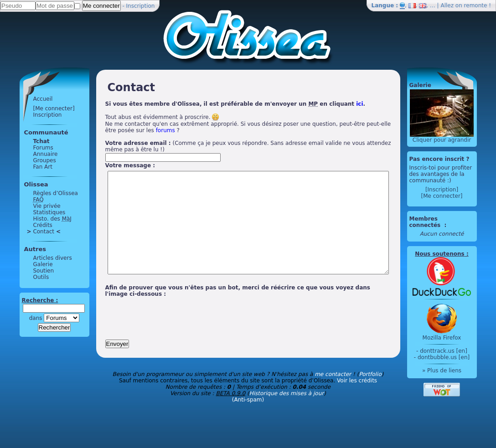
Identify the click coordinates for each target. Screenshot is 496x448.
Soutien (26, 271)
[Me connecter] (37, 108)
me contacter (333, 395)
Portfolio (370, 395)
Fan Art (26, 167)
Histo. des (35, 219)
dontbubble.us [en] (460, 357)
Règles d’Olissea (38, 193)
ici (343, 104)
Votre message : (113, 165)
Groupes (27, 160)
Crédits (26, 225)
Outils (24, 277)
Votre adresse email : (121, 143)
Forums (26, 148)
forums (117, 130)
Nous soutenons (457, 254)
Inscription (141, 6)
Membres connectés (443, 222)
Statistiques (32, 212)
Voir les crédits (357, 401)
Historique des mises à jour (287, 414)
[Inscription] (459, 190)
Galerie (26, 264)
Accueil (26, 99)
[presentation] (157, 335)
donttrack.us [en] (461, 351)
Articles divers (35, 258)
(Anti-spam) (248, 420)
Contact (26, 232)
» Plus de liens (459, 371)
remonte (476, 5)
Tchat (24, 141)
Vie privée (30, 206)
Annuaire (28, 154)
